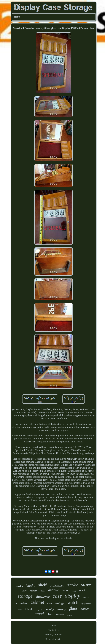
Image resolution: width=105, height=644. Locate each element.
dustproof (39, 610)
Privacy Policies (54, 635)
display (72, 596)
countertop (61, 610)
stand (82, 590)
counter (22, 604)
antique (53, 590)
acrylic (72, 585)
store (86, 585)
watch (73, 602)
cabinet (37, 602)
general (70, 615)
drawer (66, 590)
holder (85, 609)
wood (39, 614)
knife (24, 591)
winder (33, 591)
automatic (60, 615)
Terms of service (53, 639)
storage (25, 596)
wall (49, 604)
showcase (43, 597)
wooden (20, 586)
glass (73, 608)
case (57, 596)
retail (74, 591)
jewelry (30, 586)
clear (50, 614)
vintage (60, 603)
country (49, 609)
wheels (43, 591)
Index (54, 626)
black (29, 609)
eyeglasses (86, 604)
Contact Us (54, 630)
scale (20, 610)
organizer (57, 585)
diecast (86, 597)
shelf (42, 585)
